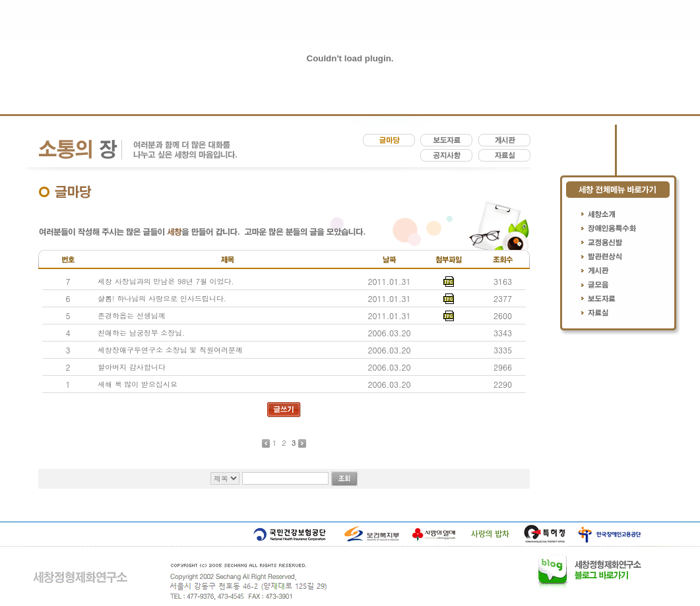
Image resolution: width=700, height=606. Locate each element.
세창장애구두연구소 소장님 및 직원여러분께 (170, 350)
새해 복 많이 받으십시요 (138, 384)
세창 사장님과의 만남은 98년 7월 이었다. (166, 281)
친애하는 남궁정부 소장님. (141, 333)
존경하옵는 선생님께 (132, 316)
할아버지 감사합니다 (132, 367)
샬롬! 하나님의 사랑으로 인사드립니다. (162, 298)
